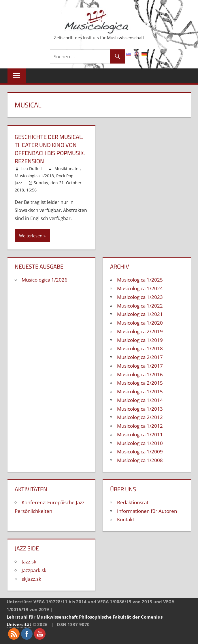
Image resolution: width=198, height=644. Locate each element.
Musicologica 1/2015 (140, 391)
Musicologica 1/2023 (140, 297)
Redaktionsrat (133, 502)
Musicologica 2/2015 (140, 383)
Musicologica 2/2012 (140, 417)
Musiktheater (67, 169)
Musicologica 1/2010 (140, 443)
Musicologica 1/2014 (140, 400)
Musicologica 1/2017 (140, 366)
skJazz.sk (31, 579)
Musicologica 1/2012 (140, 426)
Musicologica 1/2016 (140, 374)
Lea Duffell (32, 169)
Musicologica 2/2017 (140, 357)
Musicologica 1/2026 (45, 280)
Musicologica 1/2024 (140, 288)
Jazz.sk (29, 562)
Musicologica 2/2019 (140, 331)
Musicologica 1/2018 (34, 176)
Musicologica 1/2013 (140, 409)
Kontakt (126, 519)
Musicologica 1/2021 (140, 314)
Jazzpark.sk (34, 570)
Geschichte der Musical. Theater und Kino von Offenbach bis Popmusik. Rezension (50, 149)
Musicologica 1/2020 (140, 323)
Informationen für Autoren (147, 511)
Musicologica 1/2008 (140, 460)
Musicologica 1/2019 (140, 340)
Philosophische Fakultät (105, 617)
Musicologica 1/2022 (140, 306)
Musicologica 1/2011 (140, 434)
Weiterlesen (31, 236)
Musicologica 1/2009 (140, 452)
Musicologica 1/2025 (140, 280)
